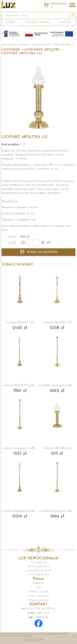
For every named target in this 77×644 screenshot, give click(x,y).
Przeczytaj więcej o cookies (34, 640)
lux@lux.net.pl (38, 613)
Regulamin (39, 583)
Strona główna (9, 44)
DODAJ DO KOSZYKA (42, 252)
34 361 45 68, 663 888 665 (38, 609)
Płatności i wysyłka (38, 592)
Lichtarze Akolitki (41, 44)
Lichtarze (25, 44)
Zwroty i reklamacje (39, 596)
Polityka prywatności (38, 600)
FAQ (38, 587)
